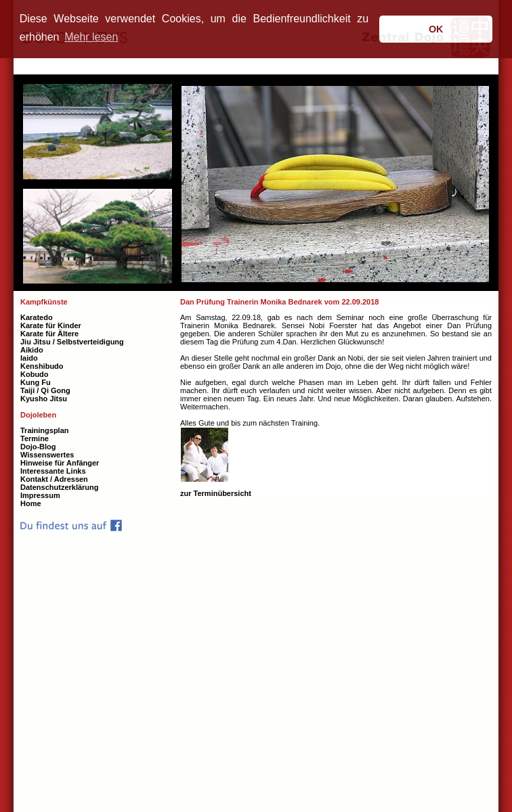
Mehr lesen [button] (91, 37)
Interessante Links (53, 471)
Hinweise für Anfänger (60, 463)
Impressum (40, 495)
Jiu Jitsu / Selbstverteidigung (72, 342)
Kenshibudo (42, 366)
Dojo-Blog (38, 447)
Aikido (32, 350)
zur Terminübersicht (216, 493)
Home (31, 503)
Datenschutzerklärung (60, 487)
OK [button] (436, 29)
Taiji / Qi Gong (45, 390)
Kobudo (35, 374)
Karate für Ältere (49, 334)
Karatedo (37, 317)
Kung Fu (36, 382)
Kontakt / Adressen (54, 479)
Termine (35, 438)
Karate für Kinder (51, 325)
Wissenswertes (47, 455)
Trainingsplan (45, 430)
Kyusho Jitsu (44, 399)
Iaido (29, 358)
